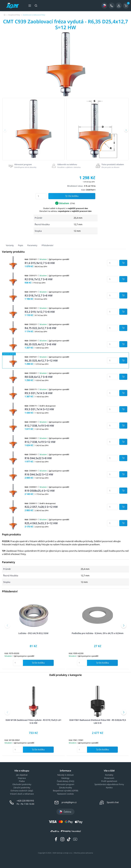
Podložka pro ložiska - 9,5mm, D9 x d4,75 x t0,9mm (98, 633)
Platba (22, 781)
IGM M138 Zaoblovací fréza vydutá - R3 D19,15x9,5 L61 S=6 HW (33, 721)
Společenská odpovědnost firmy (109, 784)
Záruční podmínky (22, 788)
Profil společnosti (109, 781)
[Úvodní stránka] (5, 15)
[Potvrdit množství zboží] (123, 263)
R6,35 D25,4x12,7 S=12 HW (41, 361)
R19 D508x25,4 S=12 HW (40, 491)
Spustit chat (113, 802)
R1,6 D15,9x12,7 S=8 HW (40, 263)
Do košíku (72, 196)
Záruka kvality (65, 788)
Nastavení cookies (65, 794)
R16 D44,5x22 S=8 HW (38, 458)
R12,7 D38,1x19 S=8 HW (39, 426)
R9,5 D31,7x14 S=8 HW (39, 393)
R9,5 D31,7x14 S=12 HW (39, 409)
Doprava (22, 778)
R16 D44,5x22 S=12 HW (39, 474)
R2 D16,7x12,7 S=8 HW (39, 279)
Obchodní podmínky (22, 784)
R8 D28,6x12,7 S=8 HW (39, 377)
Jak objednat (22, 775)
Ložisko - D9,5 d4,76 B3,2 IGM (33, 633)
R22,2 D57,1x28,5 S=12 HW (41, 507)
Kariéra (109, 788)
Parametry (32, 245)
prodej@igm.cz (69, 802)
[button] (5, 130)
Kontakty (109, 775)
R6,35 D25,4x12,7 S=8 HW (40, 344)
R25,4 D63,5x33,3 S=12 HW (41, 523)
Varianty (10, 245)
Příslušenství (47, 245)
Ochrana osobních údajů (22, 791)
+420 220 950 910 (25, 801)
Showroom (109, 778)
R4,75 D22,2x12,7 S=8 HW (40, 328)
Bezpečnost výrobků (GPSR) (65, 791)
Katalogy (65, 778)
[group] (33, 129)
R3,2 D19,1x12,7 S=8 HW (40, 312)
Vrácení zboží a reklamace (22, 794)
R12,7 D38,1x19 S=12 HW (40, 442)
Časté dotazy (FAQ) (65, 781)
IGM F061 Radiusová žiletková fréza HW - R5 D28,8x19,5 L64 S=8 (98, 721)
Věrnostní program (65, 784)
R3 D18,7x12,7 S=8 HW (39, 295)
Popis (21, 245)
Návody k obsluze (65, 775)
